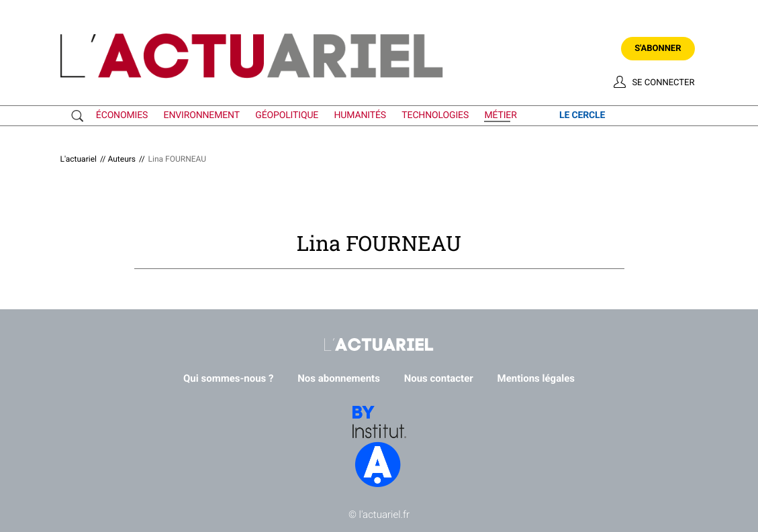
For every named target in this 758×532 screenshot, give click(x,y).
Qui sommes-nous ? (229, 378)
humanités (361, 115)
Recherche (81, 116)
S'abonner (658, 49)
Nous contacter (439, 378)
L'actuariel (79, 159)
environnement (202, 115)
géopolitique (287, 115)
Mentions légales (536, 378)
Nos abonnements (339, 378)
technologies (435, 115)
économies (122, 115)
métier (500, 115)
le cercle (582, 115)
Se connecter (663, 83)
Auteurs (122, 159)
